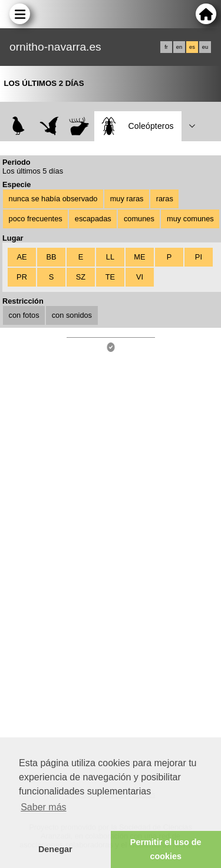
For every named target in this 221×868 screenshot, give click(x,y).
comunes (139, 219)
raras (165, 199)
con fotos (24, 315)
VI (140, 277)
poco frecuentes (36, 219)
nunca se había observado (53, 199)
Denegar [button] (55, 849)
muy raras (127, 199)
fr (166, 47)
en (179, 47)
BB (51, 257)
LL (110, 257)
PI (199, 257)
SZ (81, 277)
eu (205, 47)
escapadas (93, 219)
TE (110, 277)
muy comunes (190, 219)
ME (139, 257)
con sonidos (72, 315)
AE (22, 257)
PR (22, 277)
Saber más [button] (43, 807)
